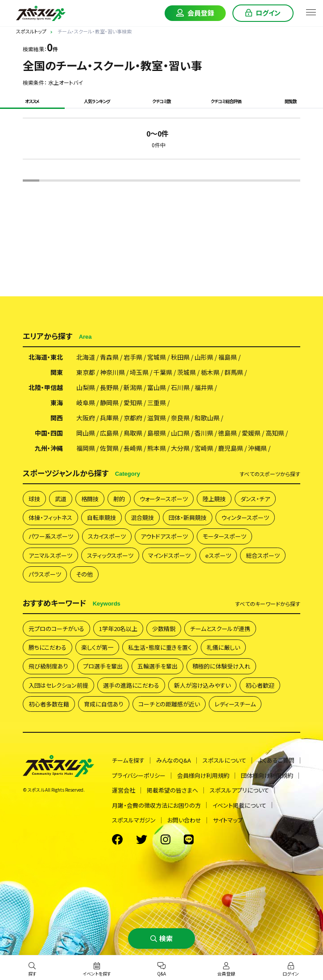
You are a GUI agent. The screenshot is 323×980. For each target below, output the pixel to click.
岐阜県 (86, 403)
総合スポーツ (263, 555)
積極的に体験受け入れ (221, 666)
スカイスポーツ (107, 536)
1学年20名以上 (118, 629)
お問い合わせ (184, 820)
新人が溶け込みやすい (202, 685)
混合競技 (142, 517)
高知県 (275, 433)
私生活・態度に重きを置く (160, 647)
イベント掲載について (239, 805)
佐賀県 (109, 448)
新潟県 (133, 387)
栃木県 (210, 372)
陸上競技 (214, 499)
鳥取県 (133, 433)
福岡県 (86, 448)
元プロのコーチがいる (56, 629)
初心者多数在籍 (49, 704)
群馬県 (234, 372)
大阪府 (86, 418)
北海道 (86, 357)
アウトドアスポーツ (164, 536)
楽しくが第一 (97, 647)
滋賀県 (157, 418)
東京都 (86, 372)
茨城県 (186, 372)
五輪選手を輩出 (157, 666)
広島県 (109, 433)
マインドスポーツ (169, 555)
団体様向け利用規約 (267, 775)
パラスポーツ (45, 574)
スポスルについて (224, 760)
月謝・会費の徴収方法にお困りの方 (156, 805)
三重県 (157, 403)
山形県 (204, 357)
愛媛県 (251, 433)
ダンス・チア (255, 499)
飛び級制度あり (48, 666)
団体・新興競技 (188, 517)
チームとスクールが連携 (220, 629)
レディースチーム (235, 704)
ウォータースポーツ (164, 499)
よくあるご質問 (276, 760)
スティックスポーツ (110, 555)
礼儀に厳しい (223, 647)
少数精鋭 (164, 629)
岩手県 (133, 357)
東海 (57, 403)
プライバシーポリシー (139, 775)
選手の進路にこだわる (131, 685)
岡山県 (86, 433)
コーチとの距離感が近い (169, 704)
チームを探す (128, 760)
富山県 (157, 387)
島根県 (157, 433)
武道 (61, 499)
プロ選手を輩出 (103, 666)
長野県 (109, 387)
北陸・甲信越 (46, 387)
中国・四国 (49, 433)
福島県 (228, 357)
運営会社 (124, 790)
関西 (57, 418)
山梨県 (86, 387)
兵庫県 (109, 418)
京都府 (133, 418)
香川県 (204, 433)
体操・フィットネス (50, 517)
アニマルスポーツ (50, 555)
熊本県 (157, 448)
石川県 (180, 387)
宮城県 (157, 357)
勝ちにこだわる (48, 647)
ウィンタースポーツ (245, 517)
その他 (84, 574)
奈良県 (180, 418)
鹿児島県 (231, 448)
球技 (34, 499)
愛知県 (133, 403)
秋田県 (180, 357)
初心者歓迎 (260, 685)
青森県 (109, 357)
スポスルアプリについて (239, 790)
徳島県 (228, 433)
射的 (119, 499)
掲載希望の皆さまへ (172, 790)
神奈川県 (112, 372)
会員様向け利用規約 (203, 775)
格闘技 (90, 499)
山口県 (180, 433)
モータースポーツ (224, 536)
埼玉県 (139, 372)
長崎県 (133, 448)
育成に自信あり (104, 704)
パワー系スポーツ (51, 536)
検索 (166, 938)
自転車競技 (101, 517)
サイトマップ (228, 820)
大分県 (180, 448)
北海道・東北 (46, 357)
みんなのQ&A (174, 760)
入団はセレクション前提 (58, 685)
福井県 (204, 387)
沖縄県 (257, 448)
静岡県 (109, 403)
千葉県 (163, 372)
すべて (270, 474)
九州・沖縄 (49, 448)
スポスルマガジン (134, 820)
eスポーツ (218, 555)
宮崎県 (204, 448)
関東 (57, 372)
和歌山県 (207, 418)
